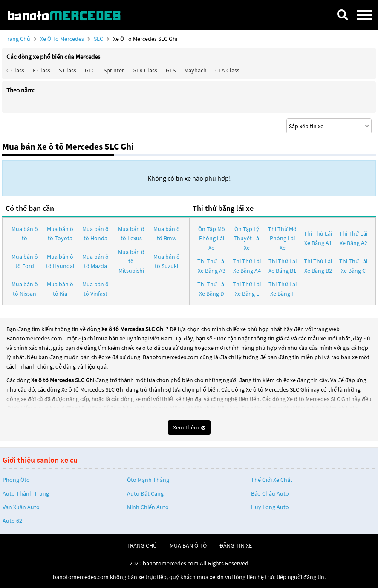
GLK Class (145, 70)
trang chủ (142, 545)
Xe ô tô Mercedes (62, 39)
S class (68, 70)
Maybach (195, 70)
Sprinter (114, 70)
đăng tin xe (236, 545)
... (250, 70)
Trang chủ (17, 39)
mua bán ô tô (188, 545)
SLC (99, 39)
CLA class (227, 70)
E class (42, 70)
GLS (171, 70)
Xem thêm (189, 427)
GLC (90, 70)
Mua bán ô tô (25, 233)
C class (15, 70)
